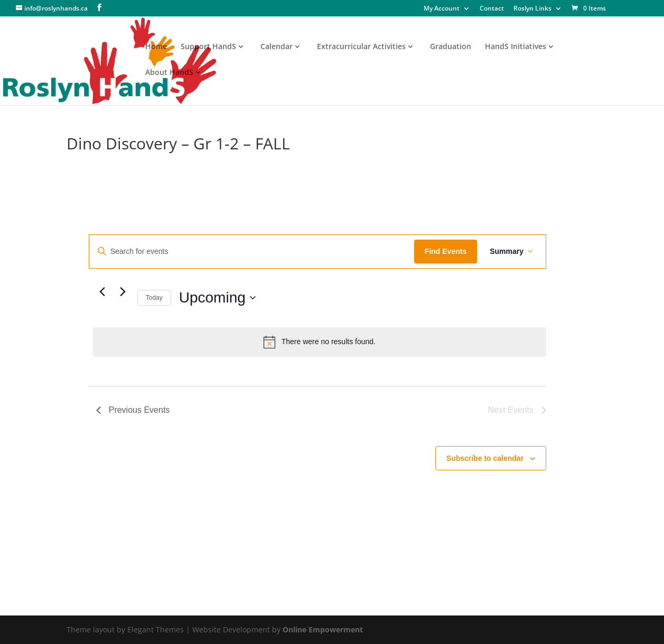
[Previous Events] (102, 292)
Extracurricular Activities (361, 47)
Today (154, 298)
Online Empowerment (323, 629)
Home (156, 47)
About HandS (169, 73)
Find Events (446, 251)
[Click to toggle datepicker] (217, 298)
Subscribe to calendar (485, 458)
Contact (492, 9)
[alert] (320, 342)
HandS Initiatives (516, 47)
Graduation (451, 47)
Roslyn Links (532, 9)
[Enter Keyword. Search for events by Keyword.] (252, 252)
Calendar (277, 47)
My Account (442, 9)
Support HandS (208, 47)
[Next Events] (123, 292)
